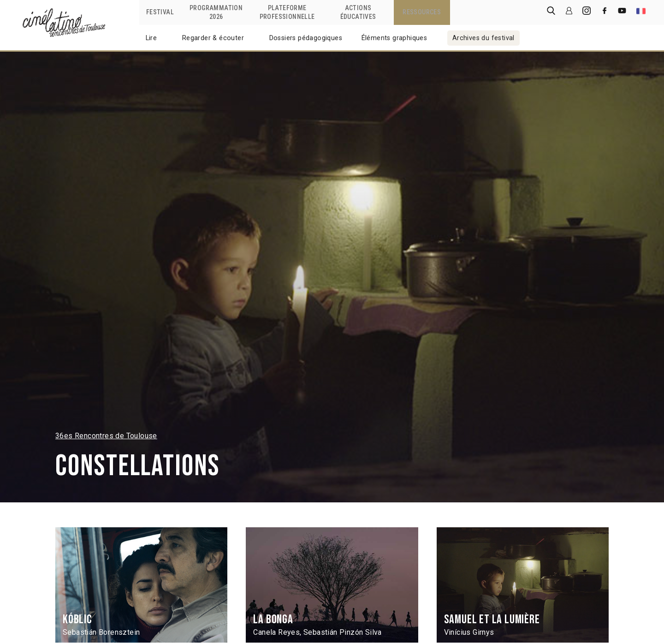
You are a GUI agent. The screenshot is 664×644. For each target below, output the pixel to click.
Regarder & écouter (213, 38)
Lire (151, 38)
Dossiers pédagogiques (306, 38)
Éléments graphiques (394, 38)
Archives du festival (483, 38)
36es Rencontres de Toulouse (106, 436)
